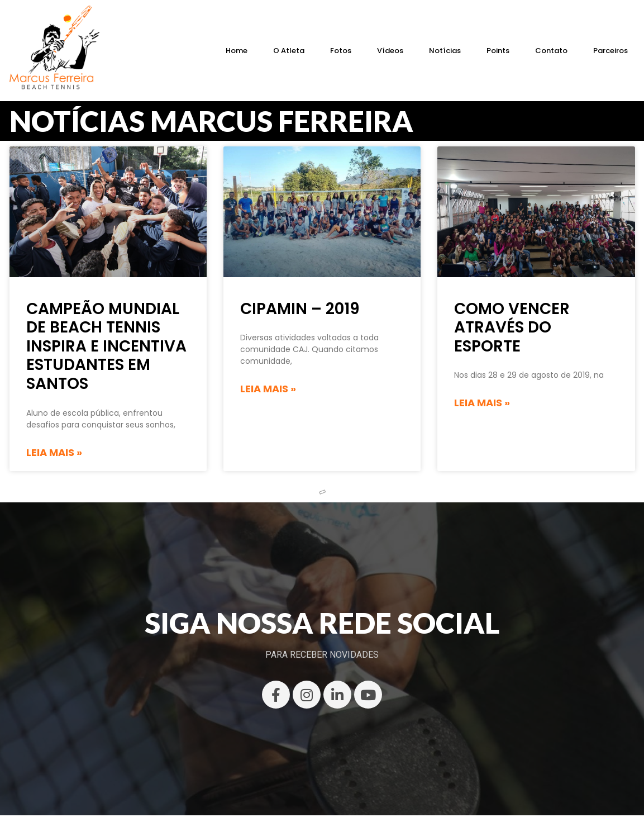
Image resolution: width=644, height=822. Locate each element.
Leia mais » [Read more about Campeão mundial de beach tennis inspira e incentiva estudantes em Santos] (54, 452)
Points (498, 51)
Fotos (341, 51)
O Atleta (289, 51)
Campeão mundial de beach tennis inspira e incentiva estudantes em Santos (106, 346)
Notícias (445, 51)
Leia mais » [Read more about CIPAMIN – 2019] (268, 389)
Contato (551, 51)
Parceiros (610, 51)
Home (237, 51)
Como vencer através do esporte (512, 327)
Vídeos (390, 51)
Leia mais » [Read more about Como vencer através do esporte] (482, 403)
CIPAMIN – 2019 (300, 309)
